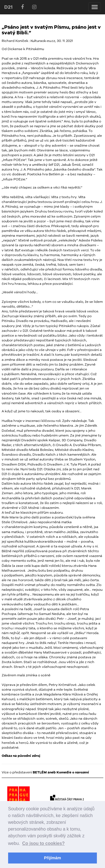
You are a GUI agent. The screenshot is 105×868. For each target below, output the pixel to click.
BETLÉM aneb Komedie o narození (61, 772)
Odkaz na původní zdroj (21, 756)
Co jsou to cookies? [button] (43, 843)
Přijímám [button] (53, 858)
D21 (8, 7)
